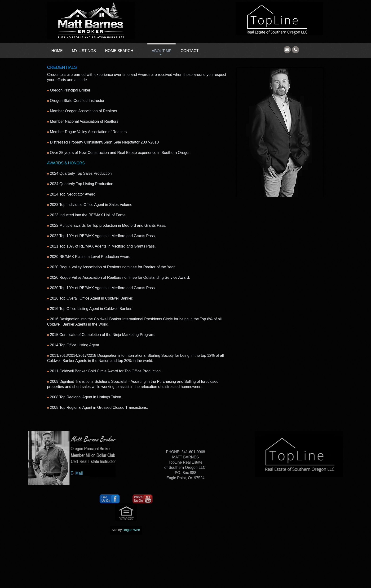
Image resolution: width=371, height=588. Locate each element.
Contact (190, 51)
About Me (161, 51)
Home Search (119, 51)
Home (57, 51)
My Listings (84, 51)
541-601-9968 (193, 468)
